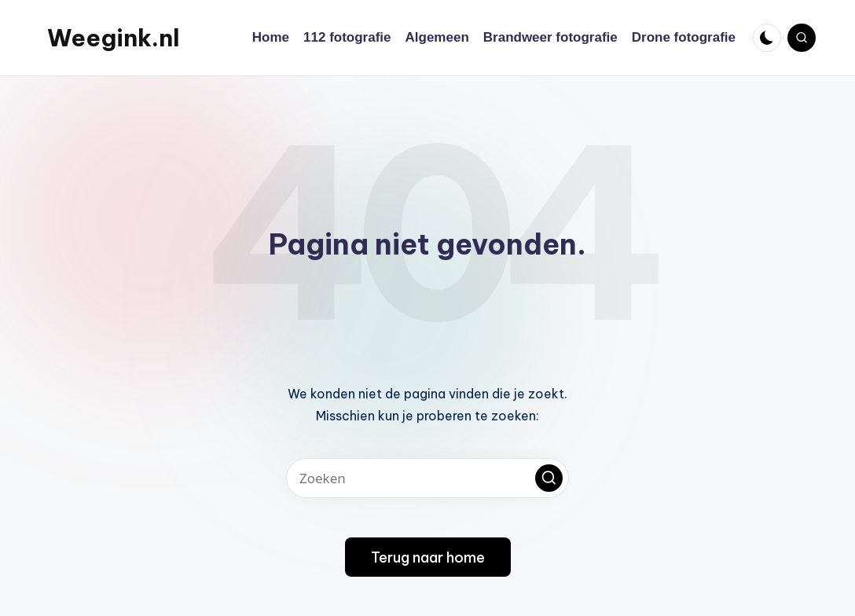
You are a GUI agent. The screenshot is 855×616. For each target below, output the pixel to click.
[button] (549, 478)
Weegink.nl (114, 38)
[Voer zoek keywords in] (427, 478)
